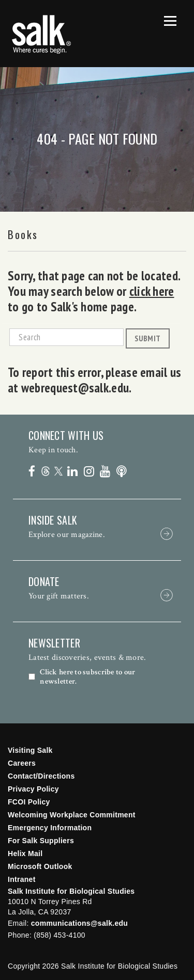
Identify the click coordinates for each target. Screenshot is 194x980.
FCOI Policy (29, 802)
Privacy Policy (33, 789)
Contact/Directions (41, 776)
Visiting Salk (30, 750)
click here (152, 291)
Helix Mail (25, 853)
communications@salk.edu (79, 923)
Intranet (22, 879)
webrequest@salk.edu (75, 388)
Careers (22, 763)
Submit (147, 338)
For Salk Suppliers (41, 841)
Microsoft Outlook (40, 866)
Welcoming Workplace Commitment (72, 815)
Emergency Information (50, 828)
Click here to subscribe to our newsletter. (87, 677)
